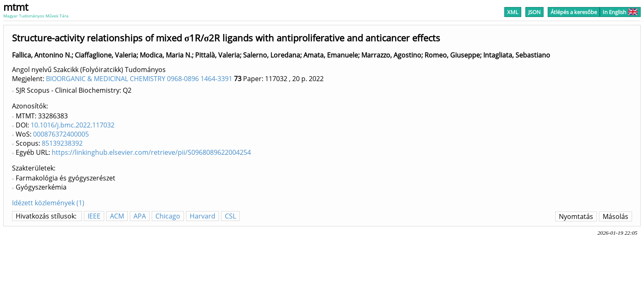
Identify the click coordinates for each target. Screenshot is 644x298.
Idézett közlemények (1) (48, 203)
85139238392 (62, 143)
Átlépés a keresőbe (574, 12)
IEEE (94, 216)
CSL (230, 216)
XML (513, 12)
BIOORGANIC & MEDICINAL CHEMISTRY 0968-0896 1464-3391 (139, 79)
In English (620, 12)
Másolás (615, 216)
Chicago (168, 216)
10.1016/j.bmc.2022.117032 (73, 125)
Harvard (203, 216)
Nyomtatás (576, 216)
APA (140, 216)
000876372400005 (61, 134)
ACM (117, 216)
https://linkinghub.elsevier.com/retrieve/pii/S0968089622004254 (151, 152)
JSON (534, 12)
